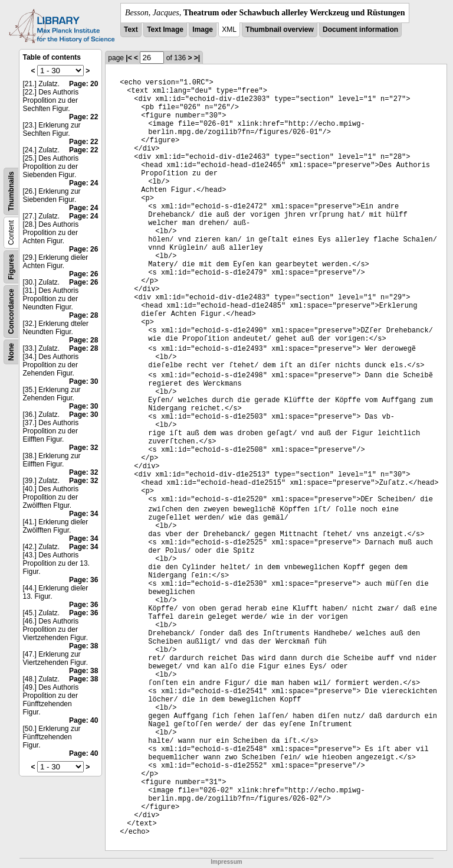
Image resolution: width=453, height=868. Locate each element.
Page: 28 (83, 315)
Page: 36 (83, 580)
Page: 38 (83, 646)
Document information (360, 30)
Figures (11, 267)
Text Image (165, 30)
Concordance (11, 311)
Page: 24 (83, 183)
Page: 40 (83, 720)
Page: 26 (83, 249)
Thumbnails (11, 191)
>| (197, 58)
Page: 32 (83, 448)
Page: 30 (83, 381)
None (11, 352)
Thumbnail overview (279, 30)
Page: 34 (83, 514)
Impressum (226, 862)
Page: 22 (83, 117)
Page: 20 (83, 84)
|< (129, 58)
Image (203, 30)
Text (131, 30)
